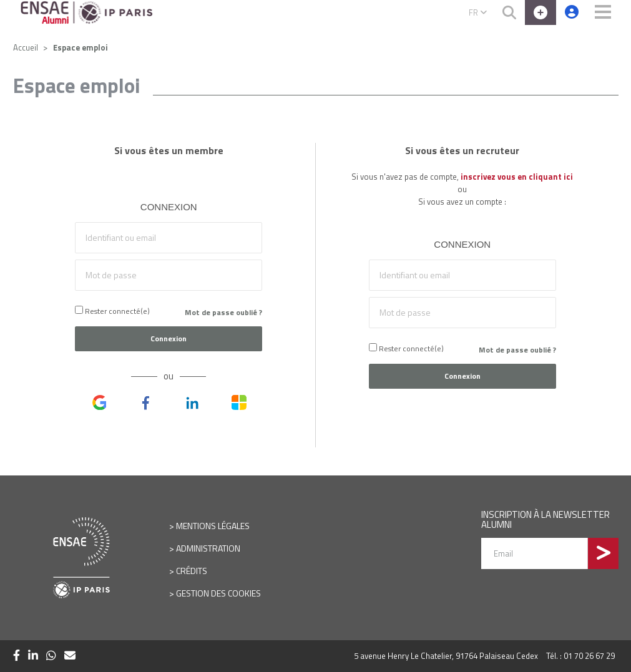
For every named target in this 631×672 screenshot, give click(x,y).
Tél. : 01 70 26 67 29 (580, 656)
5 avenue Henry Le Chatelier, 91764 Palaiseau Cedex (446, 656)
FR (478, 12)
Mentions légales (213, 526)
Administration (208, 548)
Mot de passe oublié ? (223, 312)
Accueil (26, 47)
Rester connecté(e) (112, 311)
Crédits (192, 571)
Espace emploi (81, 47)
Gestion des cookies (218, 593)
